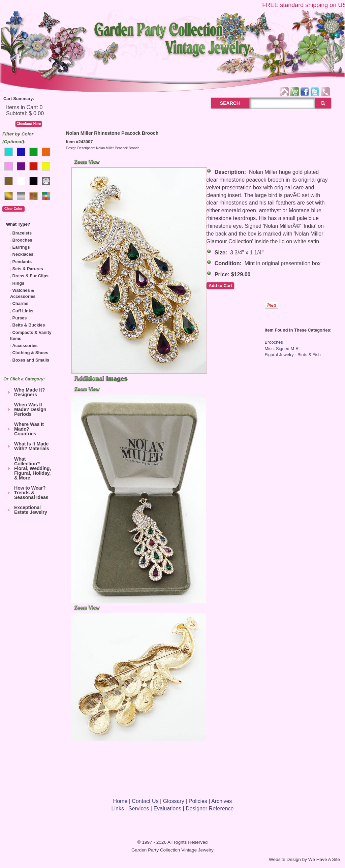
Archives (222, 801)
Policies (198, 801)
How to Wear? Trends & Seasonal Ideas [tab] (27, 493)
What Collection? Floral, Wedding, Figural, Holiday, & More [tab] (28, 468)
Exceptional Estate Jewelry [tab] (27, 510)
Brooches (22, 240)
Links (118, 809)
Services (139, 809)
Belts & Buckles (29, 325)
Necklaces (23, 254)
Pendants (22, 262)
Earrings (21, 247)
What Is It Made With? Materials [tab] (28, 446)
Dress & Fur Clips (30, 276)
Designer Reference (210, 809)
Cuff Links (23, 311)
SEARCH (223, 103)
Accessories (25, 346)
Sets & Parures (28, 269)
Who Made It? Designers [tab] (25, 392)
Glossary (174, 801)
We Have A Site (324, 859)
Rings (19, 283)
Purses (20, 318)
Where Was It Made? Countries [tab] (25, 429)
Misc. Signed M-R (282, 349)
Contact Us (145, 801)
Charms (21, 303)
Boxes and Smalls (31, 360)
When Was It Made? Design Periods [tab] (26, 409)
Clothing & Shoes (30, 353)
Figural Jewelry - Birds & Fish (293, 355)
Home (120, 801)
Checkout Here (29, 124)
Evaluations (167, 809)
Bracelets (22, 233)
